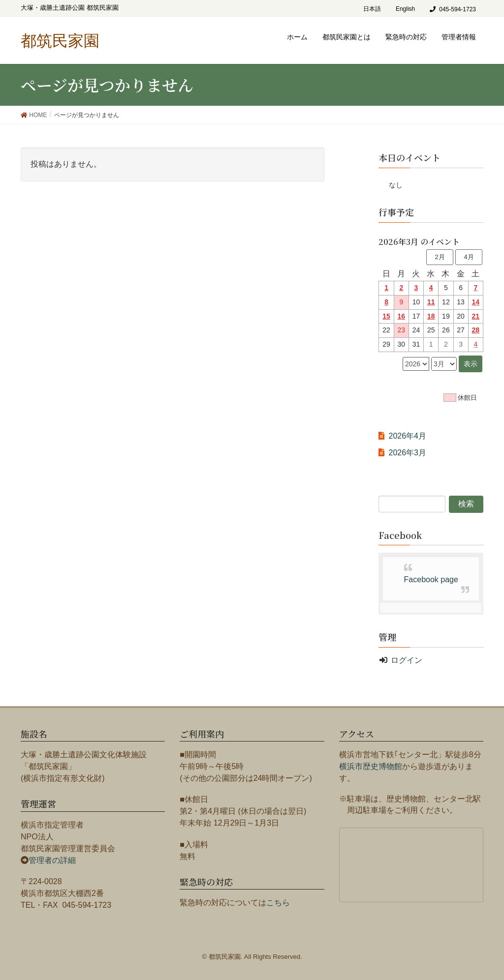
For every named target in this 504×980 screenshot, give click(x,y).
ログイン (407, 660)
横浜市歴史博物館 (371, 766)
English (405, 9)
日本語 (372, 9)
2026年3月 (407, 453)
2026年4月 (407, 436)
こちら (278, 903)
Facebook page (431, 579)
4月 (469, 257)
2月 (440, 257)
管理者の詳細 (52, 860)
